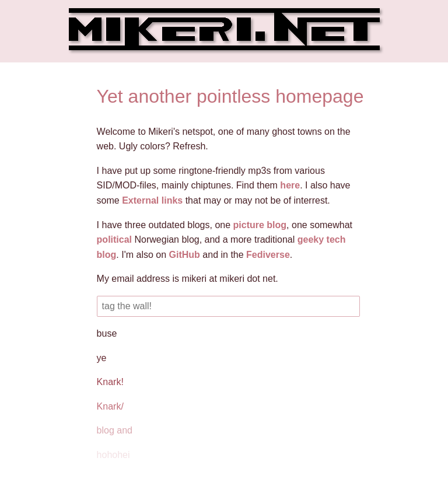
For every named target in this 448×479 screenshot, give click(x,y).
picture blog (260, 225)
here (290, 185)
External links (152, 200)
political (114, 239)
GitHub (185, 255)
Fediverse (268, 255)
